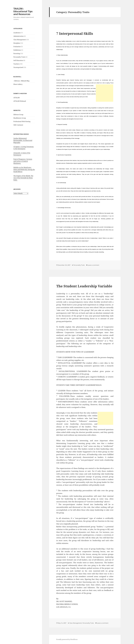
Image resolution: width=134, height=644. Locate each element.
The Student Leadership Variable (84, 286)
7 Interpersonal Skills (75, 33)
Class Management (20, 40)
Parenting (17, 54)
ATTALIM (17, 98)
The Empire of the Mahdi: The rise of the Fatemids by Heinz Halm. (23, 178)
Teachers (16, 64)
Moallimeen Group (20, 118)
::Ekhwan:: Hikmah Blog (21, 81)
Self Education (18, 60)
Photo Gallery (18, 84)
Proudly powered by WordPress (67, 639)
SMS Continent (18, 125)
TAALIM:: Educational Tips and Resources (23, 11)
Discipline (17, 43)
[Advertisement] (105, 93)
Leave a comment (93, 265)
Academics (17, 33)
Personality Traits (19, 57)
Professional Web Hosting (22, 121)
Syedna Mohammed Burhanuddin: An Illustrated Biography (23, 140)
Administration (18, 36)
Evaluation (17, 47)
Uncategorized (18, 67)
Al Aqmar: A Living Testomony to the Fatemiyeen (24, 148)
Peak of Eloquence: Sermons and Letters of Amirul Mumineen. (23, 161)
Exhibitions (17, 50)
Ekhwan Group (18, 115)
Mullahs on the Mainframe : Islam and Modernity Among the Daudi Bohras (24, 170)
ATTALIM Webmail (20, 101)
